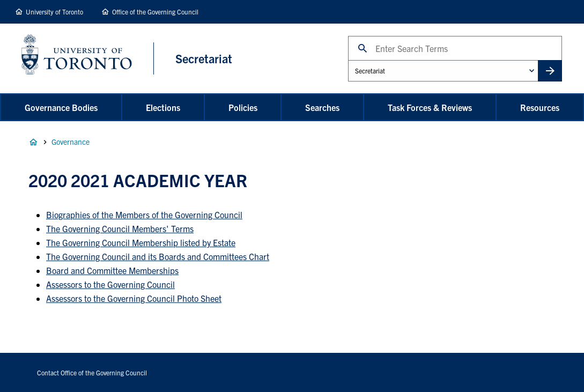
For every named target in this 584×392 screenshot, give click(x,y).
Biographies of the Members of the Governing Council (144, 215)
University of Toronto (54, 12)
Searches (322, 107)
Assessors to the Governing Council (110, 284)
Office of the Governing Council (155, 12)
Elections (163, 107)
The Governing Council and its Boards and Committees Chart (158, 256)
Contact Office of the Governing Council (92, 372)
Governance (71, 142)
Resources (540, 107)
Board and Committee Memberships (112, 270)
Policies (243, 107)
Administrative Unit (348, 60)
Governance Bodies (61, 107)
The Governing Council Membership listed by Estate (141, 242)
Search (348, 36)
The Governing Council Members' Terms (120, 228)
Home (33, 142)
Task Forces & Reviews (430, 107)
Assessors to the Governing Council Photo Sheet (134, 298)
